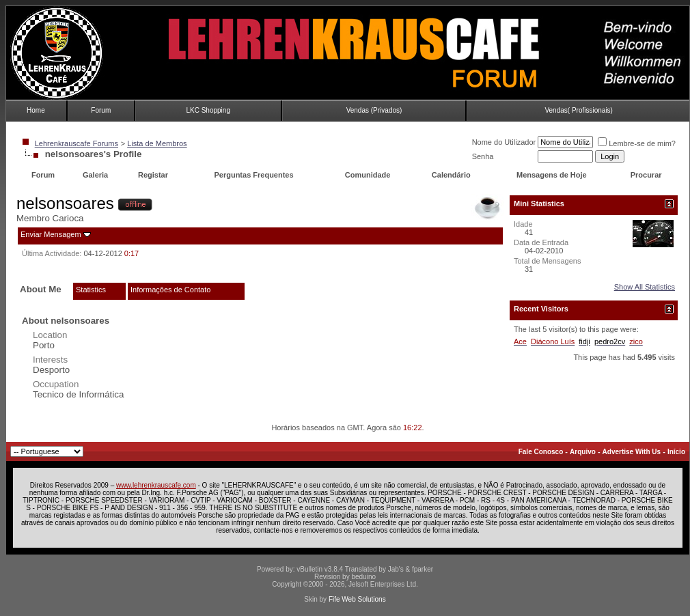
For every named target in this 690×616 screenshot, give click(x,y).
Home (36, 110)
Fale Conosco (541, 452)
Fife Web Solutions (357, 599)
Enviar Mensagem (51, 234)
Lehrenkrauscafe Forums (77, 143)
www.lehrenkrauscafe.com (156, 485)
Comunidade (369, 175)
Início (676, 452)
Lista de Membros (157, 143)
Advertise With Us (632, 452)
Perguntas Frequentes (253, 175)
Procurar (646, 175)
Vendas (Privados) (374, 110)
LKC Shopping (208, 110)
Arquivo (583, 452)
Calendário (451, 175)
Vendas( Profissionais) (579, 110)
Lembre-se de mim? (637, 143)
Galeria (95, 175)
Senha (483, 156)
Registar (153, 175)
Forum (101, 110)
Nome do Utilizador (504, 142)
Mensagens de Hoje (552, 175)
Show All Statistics (645, 287)
